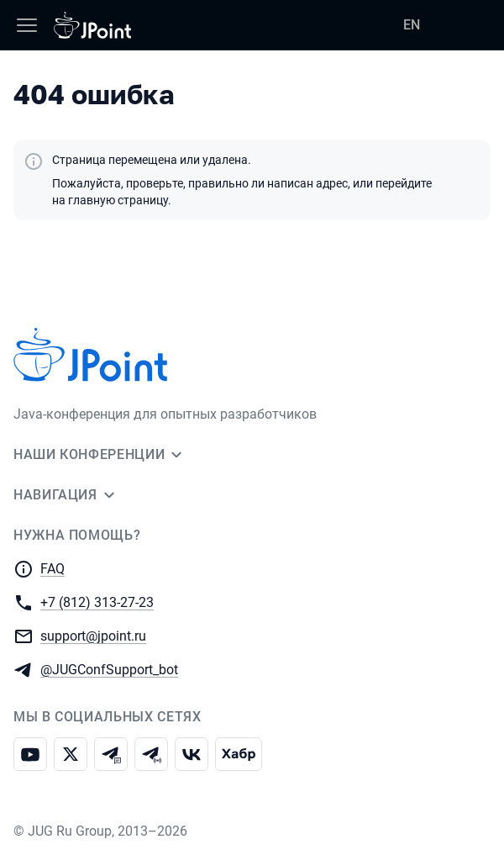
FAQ (52, 569)
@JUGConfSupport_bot (109, 669)
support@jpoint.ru (93, 635)
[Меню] (27, 25)
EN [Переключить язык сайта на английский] (412, 25)
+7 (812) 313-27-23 (97, 602)
